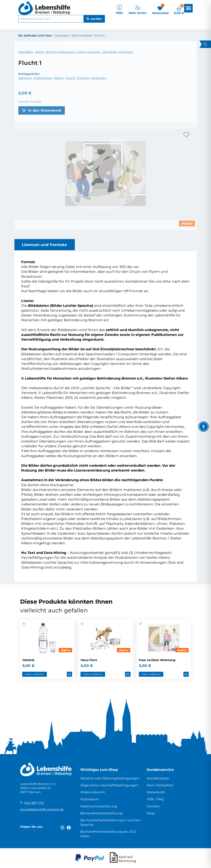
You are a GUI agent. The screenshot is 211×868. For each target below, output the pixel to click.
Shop (151, 813)
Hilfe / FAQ (155, 799)
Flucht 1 (100, 35)
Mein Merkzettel (160, 785)
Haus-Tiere (89, 660)
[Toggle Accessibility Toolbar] (204, 427)
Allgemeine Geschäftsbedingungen (109, 785)
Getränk (28, 660)
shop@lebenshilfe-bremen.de (42, 809)
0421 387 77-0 (34, 803)
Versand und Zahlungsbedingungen (110, 778)
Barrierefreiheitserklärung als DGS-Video (109, 834)
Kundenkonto (158, 778)
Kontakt (153, 806)
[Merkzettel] (161, 9)
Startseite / (63, 35)
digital (65, 650)
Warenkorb (156, 792)
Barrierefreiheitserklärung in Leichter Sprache (110, 822)
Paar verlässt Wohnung (157, 660)
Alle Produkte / (83, 35)
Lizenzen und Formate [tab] (44, 245)
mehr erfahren (34, 674)
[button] (188, 7)
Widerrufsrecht (93, 792)
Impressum (90, 799)
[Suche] (94, 18)
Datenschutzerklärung (99, 806)
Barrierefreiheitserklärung (101, 813)
